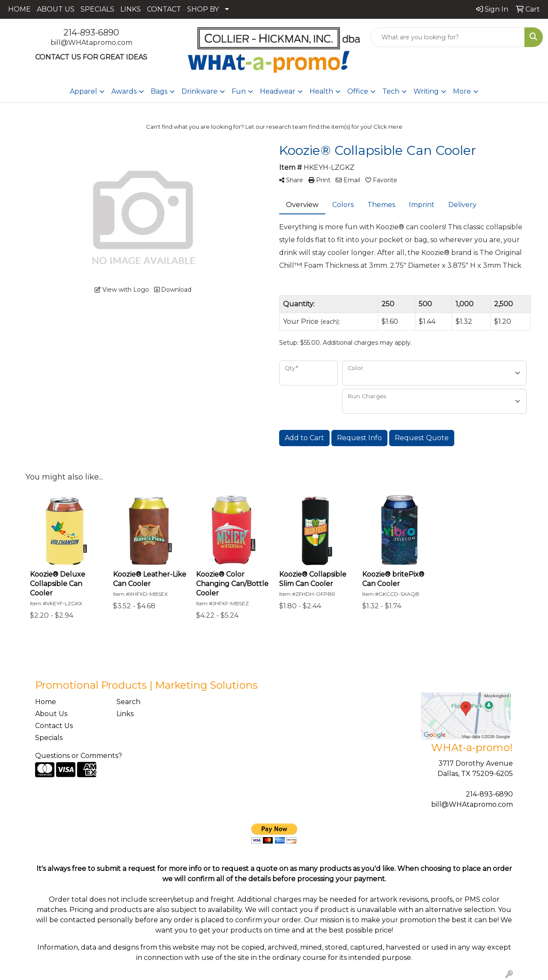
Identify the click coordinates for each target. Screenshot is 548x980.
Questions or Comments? (79, 756)
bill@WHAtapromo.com (91, 43)
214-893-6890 (91, 33)
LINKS (131, 9)
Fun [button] (239, 91)
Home (46, 702)
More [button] (462, 91)
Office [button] (358, 91)
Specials (49, 738)
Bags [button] (159, 91)
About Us (51, 714)
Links (125, 714)
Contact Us (54, 726)
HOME (19, 9)
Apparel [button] (83, 91)
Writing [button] (426, 91)
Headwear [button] (278, 91)
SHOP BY (203, 9)
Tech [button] (391, 91)
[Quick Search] (448, 37)
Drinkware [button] (200, 91)
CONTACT (164, 9)
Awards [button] (124, 91)
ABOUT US (56, 9)
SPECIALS (97, 9)
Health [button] (321, 91)
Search (128, 702)
